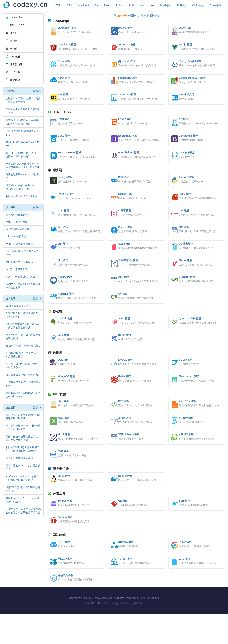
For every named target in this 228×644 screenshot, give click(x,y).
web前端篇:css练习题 (18, 229)
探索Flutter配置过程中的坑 (20, 277)
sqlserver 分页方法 (16, 237)
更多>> (37, 91)
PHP (131, 5)
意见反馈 (90, 633)
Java (142, 5)
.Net (152, 5)
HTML (58, 5)
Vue (96, 5)
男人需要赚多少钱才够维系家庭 (23, 375)
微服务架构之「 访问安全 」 (21, 262)
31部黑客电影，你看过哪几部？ (23, 346)
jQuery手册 (215, 5)
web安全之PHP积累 (17, 269)
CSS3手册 (198, 5)
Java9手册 (166, 5)
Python (120, 5)
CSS (69, 5)
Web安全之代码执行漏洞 (19, 244)
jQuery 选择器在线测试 (18, 306)
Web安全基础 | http (16, 222)
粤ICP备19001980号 (148, 628)
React (107, 5)
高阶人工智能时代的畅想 (19, 458)
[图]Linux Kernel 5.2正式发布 (21, 196)
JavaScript (83, 5)
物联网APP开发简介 (17, 215)
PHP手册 (182, 5)
